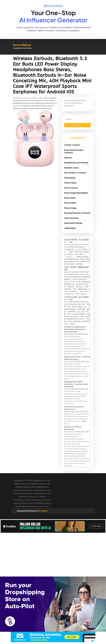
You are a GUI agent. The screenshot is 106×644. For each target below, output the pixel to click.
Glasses (68, 158)
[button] (53, 53)
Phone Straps (70, 208)
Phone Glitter (70, 203)
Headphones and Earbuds (76, 163)
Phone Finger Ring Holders (76, 193)
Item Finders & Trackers (75, 173)
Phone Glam (70, 198)
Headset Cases (71, 168)
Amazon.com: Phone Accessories (73, 428)
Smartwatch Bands (73, 223)
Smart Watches (72, 218)
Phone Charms (71, 188)
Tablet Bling (70, 228)
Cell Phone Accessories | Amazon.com (74, 408)
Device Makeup (22, 45)
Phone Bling (70, 178)
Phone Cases (70, 183)
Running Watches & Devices (77, 213)
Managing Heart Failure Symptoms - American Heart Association (76, 384)
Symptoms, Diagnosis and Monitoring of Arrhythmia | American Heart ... (75, 329)
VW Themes (42, 511)
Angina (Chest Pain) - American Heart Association (77, 358)
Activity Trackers (72, 145)
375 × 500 (43, 98)
